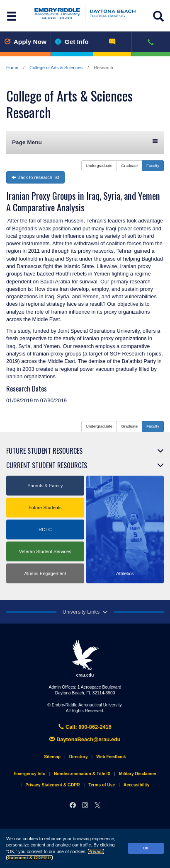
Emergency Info (30, 774)
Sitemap (52, 757)
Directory (79, 757)
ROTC (45, 530)
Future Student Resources (44, 451)
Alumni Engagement (45, 573)
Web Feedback (111, 757)
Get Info (72, 42)
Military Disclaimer (138, 774)
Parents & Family (45, 486)
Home (12, 68)
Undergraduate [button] (99, 166)
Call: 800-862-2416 (85, 727)
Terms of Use (102, 785)
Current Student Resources (47, 465)
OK (146, 848)
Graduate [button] (129, 166)
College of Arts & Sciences (56, 68)
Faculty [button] (153, 166)
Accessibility (137, 785)
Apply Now (25, 42)
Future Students (45, 508)
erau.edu (85, 658)
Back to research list (35, 177)
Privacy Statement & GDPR (52, 785)
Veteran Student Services (45, 551)
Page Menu (85, 142)
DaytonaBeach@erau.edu (85, 739)
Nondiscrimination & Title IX (82, 774)
